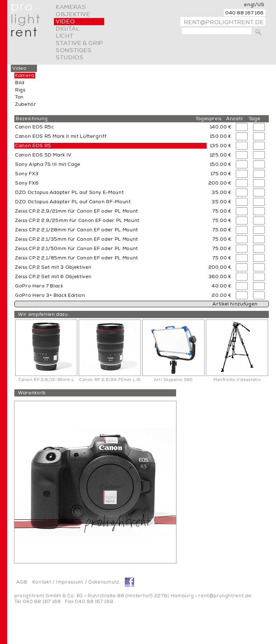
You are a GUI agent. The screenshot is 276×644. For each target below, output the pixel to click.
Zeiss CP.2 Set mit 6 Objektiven (53, 277)
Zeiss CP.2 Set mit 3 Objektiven (53, 267)
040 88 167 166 (245, 13)
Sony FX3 (27, 174)
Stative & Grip (79, 43)
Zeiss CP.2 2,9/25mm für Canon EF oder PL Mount (77, 221)
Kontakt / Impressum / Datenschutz (76, 582)
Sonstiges (74, 50)
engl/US (254, 5)
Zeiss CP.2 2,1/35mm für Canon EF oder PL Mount (77, 239)
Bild (20, 83)
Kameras (71, 7)
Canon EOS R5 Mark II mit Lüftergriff (61, 136)
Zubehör (26, 104)
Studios (70, 58)
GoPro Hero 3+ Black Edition (50, 295)
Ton (19, 97)
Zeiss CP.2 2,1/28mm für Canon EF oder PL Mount (77, 230)
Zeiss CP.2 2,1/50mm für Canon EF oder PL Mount (77, 249)
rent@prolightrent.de (224, 22)
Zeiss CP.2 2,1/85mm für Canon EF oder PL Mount (77, 258)
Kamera (25, 76)
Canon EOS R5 (33, 146)
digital (68, 29)
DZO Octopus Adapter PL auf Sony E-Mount (69, 192)
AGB (22, 582)
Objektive (73, 14)
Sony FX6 (27, 183)
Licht (65, 36)
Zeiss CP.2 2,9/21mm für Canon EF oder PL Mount (77, 211)
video (65, 22)
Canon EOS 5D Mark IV (43, 155)
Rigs (20, 90)
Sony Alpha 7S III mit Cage (48, 164)
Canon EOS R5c (34, 127)
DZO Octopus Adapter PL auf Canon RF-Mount (73, 202)
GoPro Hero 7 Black (39, 286)
